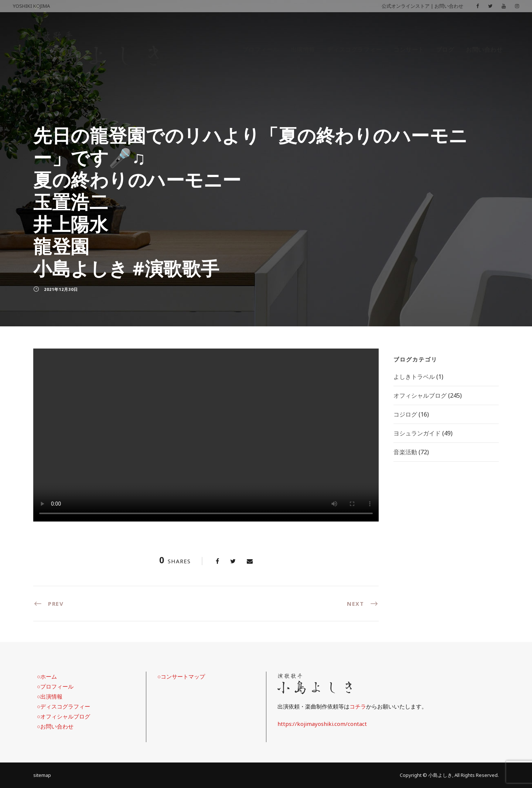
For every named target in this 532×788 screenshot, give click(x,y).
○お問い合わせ (55, 726)
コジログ (405, 414)
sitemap (42, 775)
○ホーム (47, 676)
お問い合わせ (449, 6)
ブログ (445, 50)
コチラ (358, 706)
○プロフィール (55, 686)
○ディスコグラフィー (64, 706)
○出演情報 (50, 696)
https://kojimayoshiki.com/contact (322, 724)
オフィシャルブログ (420, 395)
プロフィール (261, 50)
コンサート (409, 50)
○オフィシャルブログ (64, 716)
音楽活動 (405, 452)
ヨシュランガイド (417, 433)
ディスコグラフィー (354, 50)
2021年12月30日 (61, 289)
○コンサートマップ (181, 676)
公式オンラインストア (406, 6)
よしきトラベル (414, 377)
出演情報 (303, 50)
